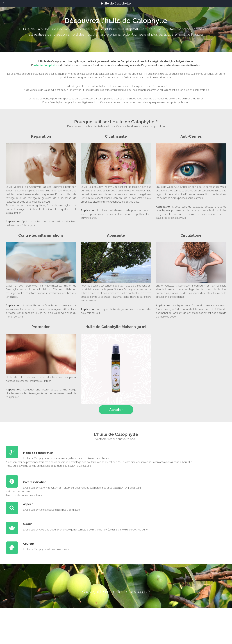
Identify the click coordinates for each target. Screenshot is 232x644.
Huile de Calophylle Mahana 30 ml (116, 327)
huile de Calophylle (45, 65)
